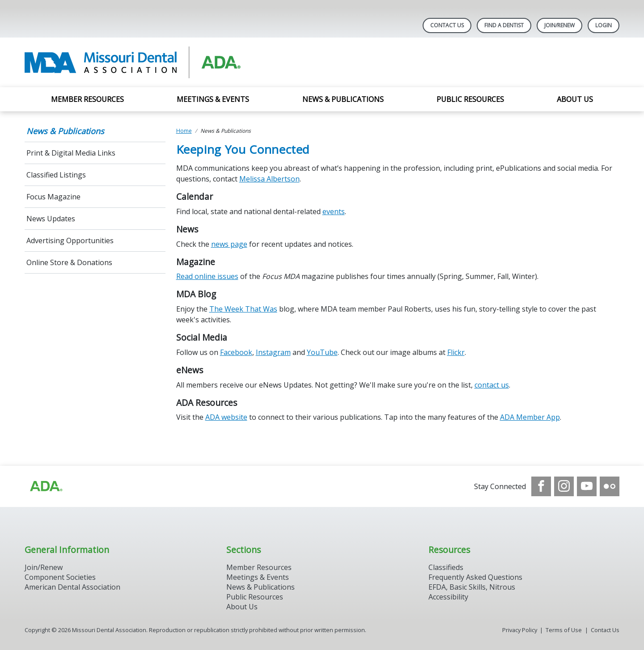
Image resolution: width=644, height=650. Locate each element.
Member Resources (87, 99)
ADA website (226, 417)
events (334, 211)
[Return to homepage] (140, 62)
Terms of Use (564, 630)
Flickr (456, 352)
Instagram (273, 352)
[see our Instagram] (564, 486)
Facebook (236, 352)
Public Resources (470, 99)
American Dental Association (72, 587)
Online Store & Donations (69, 262)
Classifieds (446, 567)
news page (229, 244)
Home (184, 131)
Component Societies (60, 577)
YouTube (322, 352)
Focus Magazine (53, 197)
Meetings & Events (213, 99)
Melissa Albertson (269, 179)
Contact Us (447, 25)
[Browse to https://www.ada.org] (46, 486)
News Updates (51, 219)
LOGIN (604, 25)
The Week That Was (243, 309)
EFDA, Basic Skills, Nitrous (472, 587)
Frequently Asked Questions (475, 577)
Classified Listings (56, 175)
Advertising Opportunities (71, 241)
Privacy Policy (520, 630)
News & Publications (343, 99)
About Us (575, 99)
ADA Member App (530, 417)
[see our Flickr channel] (610, 486)
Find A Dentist (504, 25)
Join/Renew (559, 25)
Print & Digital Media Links (71, 153)
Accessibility (448, 597)
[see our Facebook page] (541, 486)
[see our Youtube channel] (587, 486)
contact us (492, 385)
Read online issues (207, 276)
